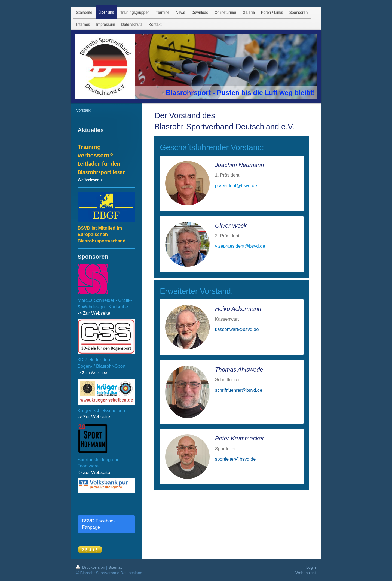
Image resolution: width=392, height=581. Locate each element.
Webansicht (306, 573)
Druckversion (91, 567)
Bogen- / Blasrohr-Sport (102, 366)
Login (311, 567)
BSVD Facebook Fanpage (99, 524)
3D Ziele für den (94, 360)
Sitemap (116, 567)
